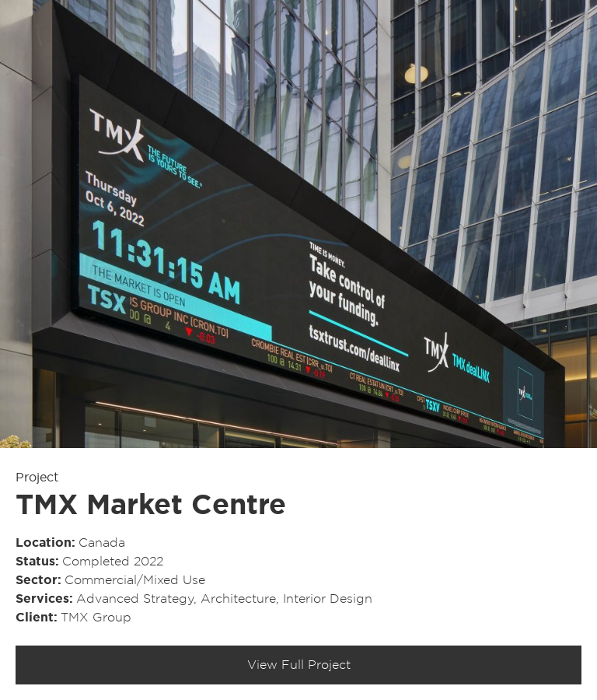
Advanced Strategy (135, 599)
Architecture (238, 599)
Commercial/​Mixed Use (135, 580)
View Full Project (299, 665)
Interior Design (328, 599)
